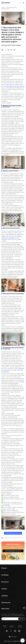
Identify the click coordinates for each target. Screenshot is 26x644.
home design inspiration (12, 8)
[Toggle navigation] (24, 3)
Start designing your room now (13, 533)
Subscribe (21, 619)
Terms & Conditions (20, 626)
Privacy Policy (5, 626)
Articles (3, 8)
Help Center (5, 609)
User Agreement (12, 626)
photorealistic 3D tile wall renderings (15, 86)
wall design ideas (5, 9)
